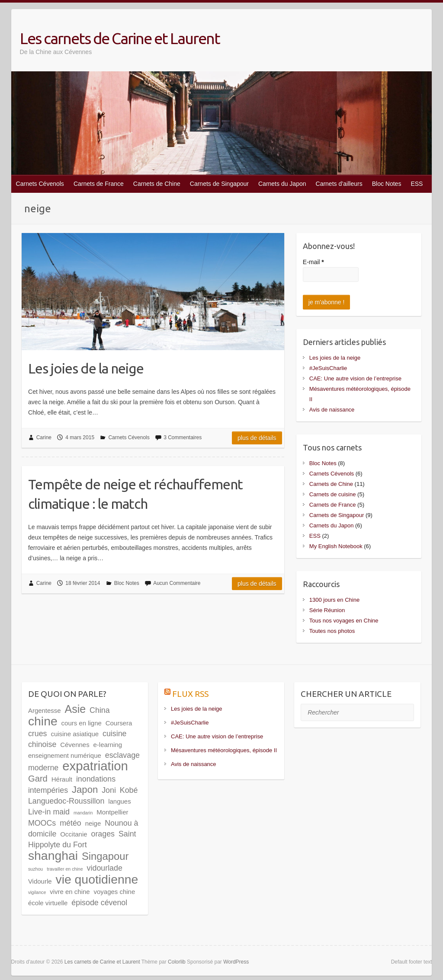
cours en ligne (82, 723)
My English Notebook (336, 546)
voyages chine (115, 892)
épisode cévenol (99, 903)
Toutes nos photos (332, 631)
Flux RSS (190, 694)
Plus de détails (257, 438)
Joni (109, 790)
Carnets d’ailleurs (339, 184)
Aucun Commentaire (177, 583)
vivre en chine (70, 892)
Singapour (105, 856)
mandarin (83, 813)
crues (38, 734)
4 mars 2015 (80, 437)
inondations (96, 779)
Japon (85, 790)
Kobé (129, 790)
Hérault (62, 779)
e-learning (108, 745)
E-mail (313, 262)
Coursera (119, 723)
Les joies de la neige (86, 368)
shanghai (53, 856)
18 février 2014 (83, 583)
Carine (44, 437)
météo (71, 823)
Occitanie (74, 834)
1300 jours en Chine (334, 600)
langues (119, 801)
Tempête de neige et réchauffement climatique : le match (135, 494)
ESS (417, 184)
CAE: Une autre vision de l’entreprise (355, 378)
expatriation (95, 766)
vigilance (37, 892)
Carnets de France (99, 184)
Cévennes (75, 745)
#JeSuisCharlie (328, 368)
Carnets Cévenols (40, 184)
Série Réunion (327, 610)
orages (103, 834)
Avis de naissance (332, 410)
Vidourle (40, 881)
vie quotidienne (97, 879)
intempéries (48, 790)
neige (93, 823)
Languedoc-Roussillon (66, 801)
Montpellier (112, 812)
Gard (38, 779)
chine (43, 721)
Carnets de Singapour (219, 184)
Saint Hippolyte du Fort (82, 839)
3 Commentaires (183, 437)
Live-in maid (49, 812)
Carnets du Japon (282, 184)
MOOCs (42, 823)
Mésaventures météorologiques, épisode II (224, 750)
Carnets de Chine (157, 184)
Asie (75, 709)
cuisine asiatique (75, 734)
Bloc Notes (387, 184)
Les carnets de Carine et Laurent (120, 38)
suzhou (35, 869)
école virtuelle (48, 903)
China (100, 710)
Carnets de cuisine (333, 494)
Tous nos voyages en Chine (344, 621)
